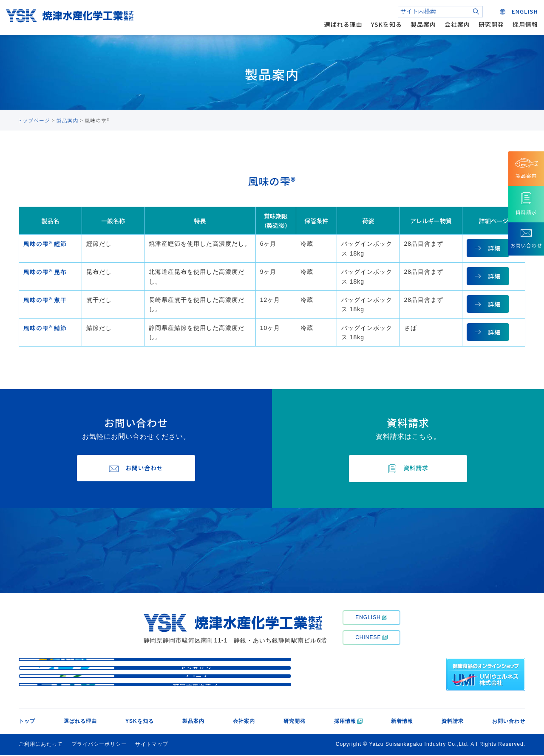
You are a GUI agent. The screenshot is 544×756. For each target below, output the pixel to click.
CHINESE (371, 638)
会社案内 (455, 27)
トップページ (34, 120)
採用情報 (523, 27)
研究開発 (489, 27)
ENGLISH (371, 618)
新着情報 (402, 722)
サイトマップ (152, 745)
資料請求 (453, 722)
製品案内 (421, 27)
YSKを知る (384, 27)
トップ (27, 722)
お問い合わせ (509, 722)
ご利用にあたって (41, 745)
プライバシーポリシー (99, 745)
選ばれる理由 (341, 27)
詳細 (494, 248)
